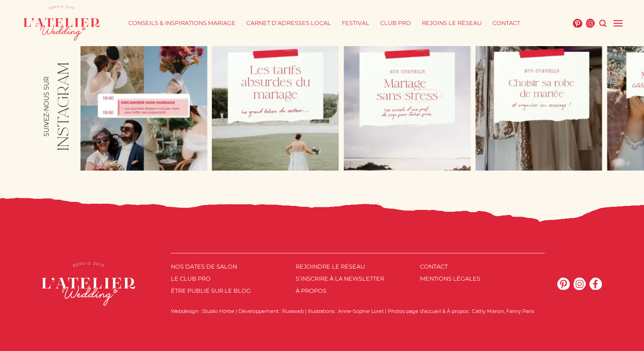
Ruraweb (293, 311)
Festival (356, 23)
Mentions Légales (450, 279)
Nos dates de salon (204, 267)
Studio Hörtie (218, 311)
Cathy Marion (488, 311)
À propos (311, 291)
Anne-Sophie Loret (361, 311)
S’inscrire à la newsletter (340, 279)
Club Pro (396, 23)
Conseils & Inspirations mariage (182, 23)
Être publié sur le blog (211, 291)
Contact (506, 23)
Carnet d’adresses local (289, 23)
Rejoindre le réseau (330, 267)
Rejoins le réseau (452, 23)
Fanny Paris (520, 311)
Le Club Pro (191, 279)
